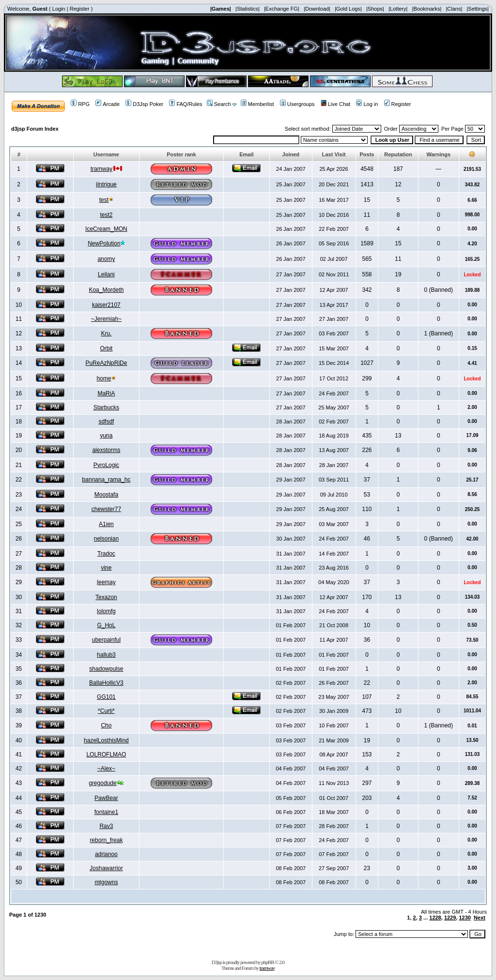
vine (106, 568)
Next (480, 918)
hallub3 (106, 655)
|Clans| (454, 9)
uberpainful (106, 640)
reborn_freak (106, 840)
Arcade (108, 104)
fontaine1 (106, 812)
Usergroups (297, 104)
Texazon (106, 597)
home (104, 378)
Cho (106, 725)
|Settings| (477, 9)
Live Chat (335, 104)
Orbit (106, 348)
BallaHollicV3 (106, 683)
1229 (450, 918)
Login (59, 9)
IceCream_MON (106, 229)
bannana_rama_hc (106, 480)
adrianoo (106, 854)
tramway (101, 169)
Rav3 (106, 826)
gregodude (102, 783)
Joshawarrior (106, 868)
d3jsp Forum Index (35, 129)
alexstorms (106, 450)
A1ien (106, 524)
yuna (106, 436)
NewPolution (104, 243)
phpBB (267, 962)
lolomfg (106, 611)
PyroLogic (106, 465)
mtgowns (106, 882)
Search (219, 104)
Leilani (106, 274)
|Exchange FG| (282, 9)
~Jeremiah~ (106, 319)
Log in (367, 104)
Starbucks (106, 407)
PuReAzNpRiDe (106, 363)
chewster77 (106, 509)
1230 (465, 918)
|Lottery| (398, 9)
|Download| (317, 9)
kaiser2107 (106, 305)
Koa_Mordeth (106, 290)
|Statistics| (248, 9)
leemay (106, 582)
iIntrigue (106, 184)
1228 (435, 918)
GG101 (106, 697)
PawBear (106, 798)
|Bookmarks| (427, 9)
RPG (80, 104)
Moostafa (106, 495)
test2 (106, 215)
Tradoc (106, 554)
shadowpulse (106, 669)
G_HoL (106, 625)
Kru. (106, 333)
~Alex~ (106, 769)
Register (80, 9)
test (104, 200)
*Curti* (106, 711)
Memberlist (257, 104)
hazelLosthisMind (106, 740)
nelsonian (106, 539)
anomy (106, 259)
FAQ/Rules (186, 104)
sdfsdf (106, 422)
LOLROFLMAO (106, 754)
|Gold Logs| (348, 9)
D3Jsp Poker (144, 104)
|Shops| (375, 9)
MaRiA (106, 393)
